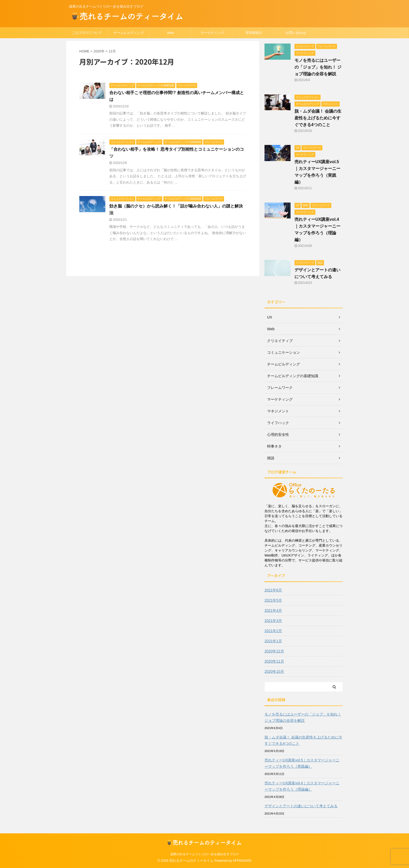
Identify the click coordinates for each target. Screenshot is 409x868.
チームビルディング (129, 33)
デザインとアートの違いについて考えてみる (301, 806)
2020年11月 (274, 661)
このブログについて (87, 33)
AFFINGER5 (242, 861)
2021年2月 (273, 631)
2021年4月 (273, 610)
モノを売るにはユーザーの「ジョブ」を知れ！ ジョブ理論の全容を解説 (318, 67)
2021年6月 (273, 590)
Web (170, 33)
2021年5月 (273, 600)
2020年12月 (274, 651)
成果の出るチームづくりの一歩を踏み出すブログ (204, 854)
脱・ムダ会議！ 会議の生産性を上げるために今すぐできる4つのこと (318, 118)
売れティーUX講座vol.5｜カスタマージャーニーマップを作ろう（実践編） (302, 763)
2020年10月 (274, 671)
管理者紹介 (254, 33)
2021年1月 (273, 641)
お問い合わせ (296, 33)
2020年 (99, 51)
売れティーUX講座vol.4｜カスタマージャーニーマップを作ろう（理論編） (302, 786)
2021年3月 (273, 621)
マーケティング (212, 33)
